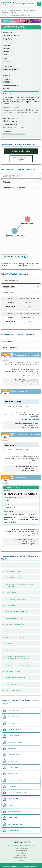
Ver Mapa (6, 61)
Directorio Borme (21, 853)
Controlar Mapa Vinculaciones (13, 256)
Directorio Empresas (21, 851)
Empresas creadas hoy (21, 848)
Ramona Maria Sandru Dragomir (14, 127)
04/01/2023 (28, 307)
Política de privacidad (21, 858)
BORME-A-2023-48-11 (32, 376)
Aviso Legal (21, 855)
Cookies (21, 860)
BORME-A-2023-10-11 (32, 419)
